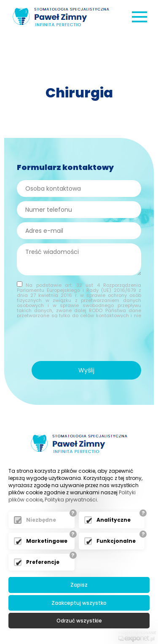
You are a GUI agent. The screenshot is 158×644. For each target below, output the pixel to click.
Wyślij (86, 370)
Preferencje (43, 562)
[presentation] (77, 340)
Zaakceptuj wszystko (79, 603)
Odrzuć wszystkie (79, 621)
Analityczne (114, 520)
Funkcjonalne (116, 541)
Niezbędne (41, 520)
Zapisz (79, 585)
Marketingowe (47, 541)
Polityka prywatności (71, 500)
